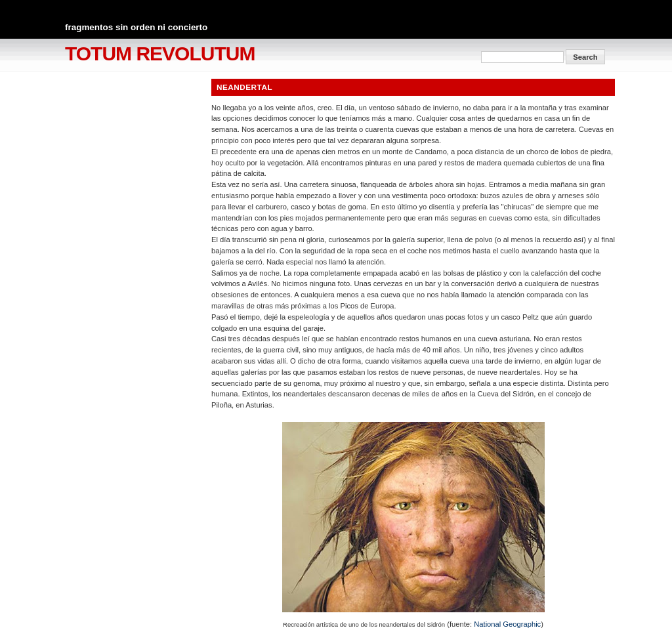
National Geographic (507, 624)
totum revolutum (160, 53)
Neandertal (244, 87)
